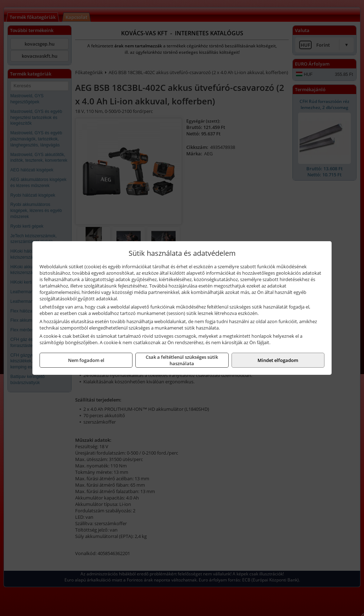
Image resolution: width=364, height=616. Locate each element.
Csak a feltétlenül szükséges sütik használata (182, 360)
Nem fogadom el (86, 360)
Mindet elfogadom (278, 360)
